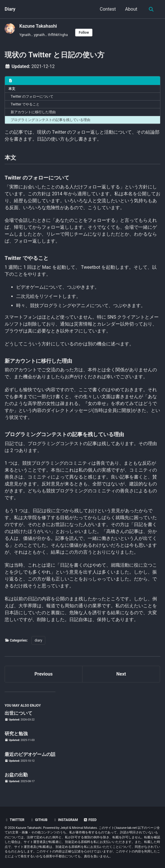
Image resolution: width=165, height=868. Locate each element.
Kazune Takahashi (38, 26)
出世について (18, 713)
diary (38, 640)
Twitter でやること (25, 104)
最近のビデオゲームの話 (30, 754)
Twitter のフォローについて (32, 97)
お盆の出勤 (16, 775)
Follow (84, 33)
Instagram (65, 820)
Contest (108, 9)
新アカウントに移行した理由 (33, 112)
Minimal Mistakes (84, 828)
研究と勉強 (16, 734)
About (131, 9)
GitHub (39, 820)
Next (121, 674)
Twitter (14, 820)
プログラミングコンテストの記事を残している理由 (50, 120)
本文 (12, 89)
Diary (10, 9)
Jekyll (64, 828)
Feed (90, 820)
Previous (43, 674)
